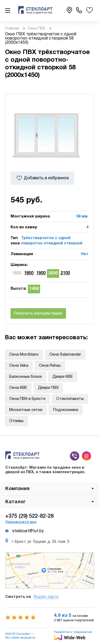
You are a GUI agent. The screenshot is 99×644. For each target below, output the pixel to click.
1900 (41, 273)
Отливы (16, 421)
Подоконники (66, 410)
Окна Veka (19, 366)
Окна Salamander (65, 355)
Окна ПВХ (37, 29)
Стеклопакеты (70, 399)
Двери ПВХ (48, 388)
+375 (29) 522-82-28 (29, 516)
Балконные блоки (25, 377)
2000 (53, 273)
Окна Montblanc (24, 355)
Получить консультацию (38, 313)
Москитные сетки (26, 410)
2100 (65, 273)
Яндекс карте (46, 597)
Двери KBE (63, 377)
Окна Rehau (50, 366)
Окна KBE (18, 388)
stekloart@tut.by (25, 531)
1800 (17, 273)
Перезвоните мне (21, 522)
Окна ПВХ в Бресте (27, 399)
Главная (12, 29)
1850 (29, 273)
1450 (34, 289)
